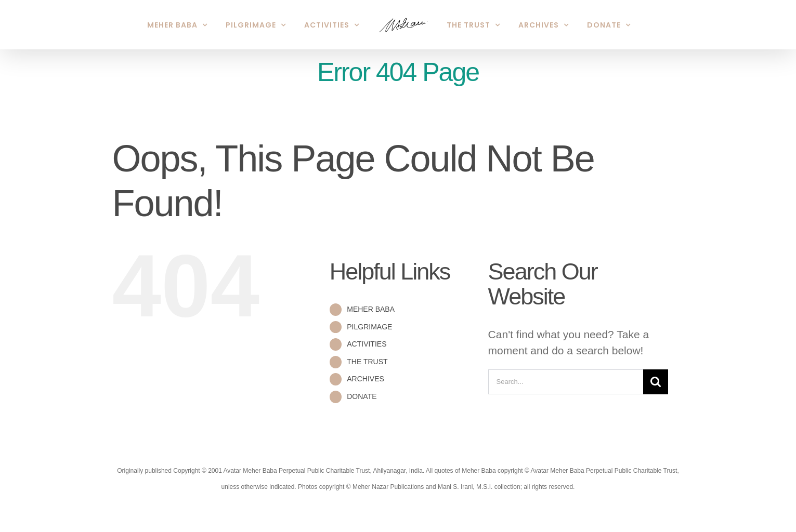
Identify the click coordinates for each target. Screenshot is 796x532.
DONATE (362, 396)
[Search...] (566, 382)
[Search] (656, 382)
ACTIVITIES (367, 344)
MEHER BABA (371, 309)
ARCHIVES (366, 379)
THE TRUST (367, 362)
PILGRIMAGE (369, 327)
